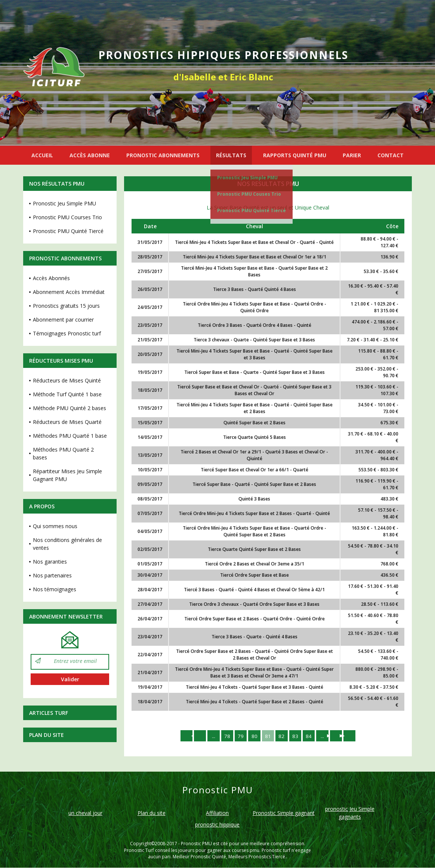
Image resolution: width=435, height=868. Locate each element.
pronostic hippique (217, 825)
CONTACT (391, 155)
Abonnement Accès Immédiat (69, 292)
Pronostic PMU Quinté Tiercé (252, 210)
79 (240, 736)
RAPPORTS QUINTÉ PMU (295, 155)
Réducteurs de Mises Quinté (67, 380)
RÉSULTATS (231, 155)
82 (282, 736)
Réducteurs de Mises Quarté (67, 422)
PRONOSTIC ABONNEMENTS (163, 155)
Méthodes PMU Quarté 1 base (70, 436)
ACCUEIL (42, 155)
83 (296, 736)
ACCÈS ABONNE (90, 155)
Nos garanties (50, 562)
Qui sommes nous (55, 526)
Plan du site (47, 735)
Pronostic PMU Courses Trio (67, 217)
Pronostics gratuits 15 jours (66, 306)
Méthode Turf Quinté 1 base (67, 394)
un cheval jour (85, 814)
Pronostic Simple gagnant (284, 814)
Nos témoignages (55, 589)
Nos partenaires (52, 575)
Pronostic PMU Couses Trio (249, 194)
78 (225, 736)
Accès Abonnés (51, 278)
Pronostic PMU (196, 844)
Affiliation (217, 814)
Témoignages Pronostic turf (67, 333)
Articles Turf (49, 713)
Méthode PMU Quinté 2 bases (70, 408)
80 (254, 736)
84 (311, 736)
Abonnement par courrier (63, 320)
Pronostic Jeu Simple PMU (247, 178)
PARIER (352, 155)
